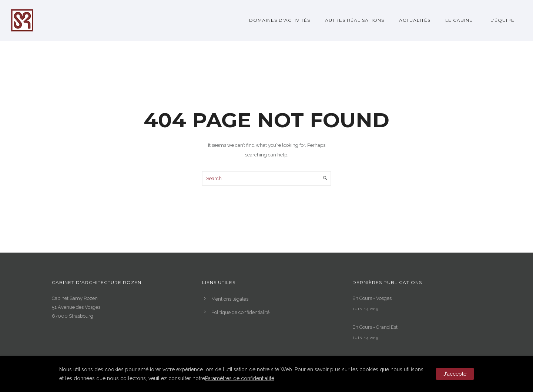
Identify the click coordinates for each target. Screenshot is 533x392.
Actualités (415, 20)
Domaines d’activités (280, 20)
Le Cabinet (460, 20)
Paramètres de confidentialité (240, 378)
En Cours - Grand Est (375, 327)
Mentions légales (230, 299)
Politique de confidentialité (240, 312)
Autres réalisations (355, 20)
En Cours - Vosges (372, 298)
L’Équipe (502, 20)
